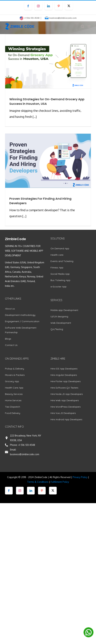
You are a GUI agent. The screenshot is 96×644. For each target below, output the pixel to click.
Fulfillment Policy (60, 482)
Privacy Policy (80, 477)
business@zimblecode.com (63, 18)
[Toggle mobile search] (82, 26)
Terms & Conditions (38, 482)
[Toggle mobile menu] (89, 26)
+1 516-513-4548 (27, 445)
